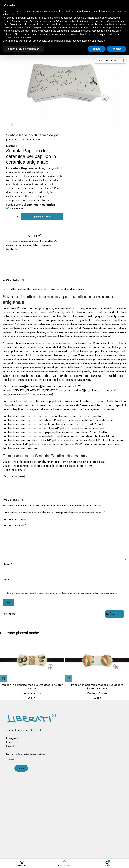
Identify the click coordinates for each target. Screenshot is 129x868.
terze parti (55, 18)
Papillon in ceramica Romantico (71, 380)
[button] (3, 678)
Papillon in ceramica (15, 440)
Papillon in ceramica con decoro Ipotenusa (28, 420)
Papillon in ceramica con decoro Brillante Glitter (85, 436)
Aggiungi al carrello (42, 217)
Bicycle (45, 440)
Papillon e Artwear (32, 693)
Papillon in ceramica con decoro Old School (77, 424)
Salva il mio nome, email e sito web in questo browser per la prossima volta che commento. (62, 594)
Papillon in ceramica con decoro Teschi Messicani (84, 420)
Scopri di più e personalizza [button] (24, 49)
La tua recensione (14, 525)
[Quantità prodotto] (13, 217)
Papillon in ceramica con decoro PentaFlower (30, 428)
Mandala (92, 440)
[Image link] (31, 718)
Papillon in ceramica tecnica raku (100, 445)
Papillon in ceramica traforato (21, 449)
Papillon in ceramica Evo (17, 380)
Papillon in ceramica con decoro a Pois (80, 428)
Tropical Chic (72, 445)
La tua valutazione (15, 519)
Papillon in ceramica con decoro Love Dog (28, 416)
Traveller (21, 445)
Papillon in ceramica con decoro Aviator (78, 416)
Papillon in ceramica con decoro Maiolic (27, 424)
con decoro (34, 440)
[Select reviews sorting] (115, 614)
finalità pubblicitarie (92, 24)
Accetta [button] (117, 49)
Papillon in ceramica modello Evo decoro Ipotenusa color (97, 687)
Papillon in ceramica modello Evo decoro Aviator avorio (32, 687)
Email (7, 579)
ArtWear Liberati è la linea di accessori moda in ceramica (37, 344)
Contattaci (13, 249)
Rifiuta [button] (97, 49)
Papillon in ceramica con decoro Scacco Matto (79, 432)
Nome (7, 565)
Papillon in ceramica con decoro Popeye (27, 432)
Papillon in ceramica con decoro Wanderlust (29, 436)
